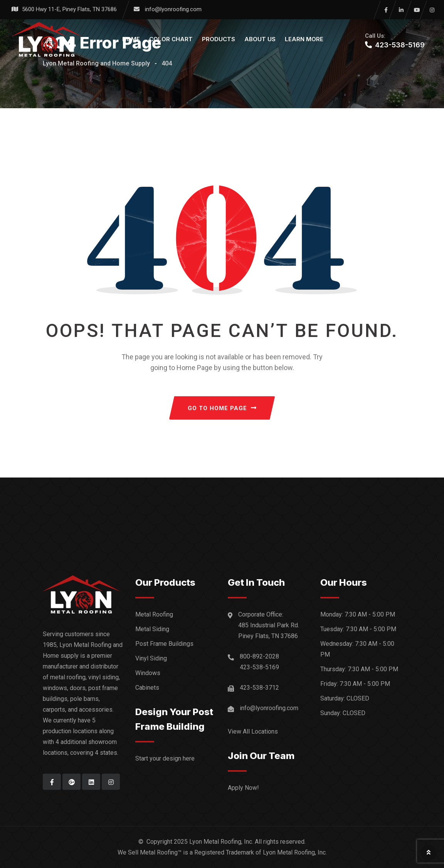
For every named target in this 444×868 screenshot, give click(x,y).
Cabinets (147, 688)
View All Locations (253, 731)
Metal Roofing (154, 614)
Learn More (304, 39)
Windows (148, 673)
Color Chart (171, 39)
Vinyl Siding (151, 658)
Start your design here (165, 758)
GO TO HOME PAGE (222, 408)
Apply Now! (243, 788)
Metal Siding (152, 629)
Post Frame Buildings (164, 644)
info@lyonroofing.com (173, 9)
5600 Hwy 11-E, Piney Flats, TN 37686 (69, 9)
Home (131, 39)
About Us (260, 39)
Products (219, 39)
